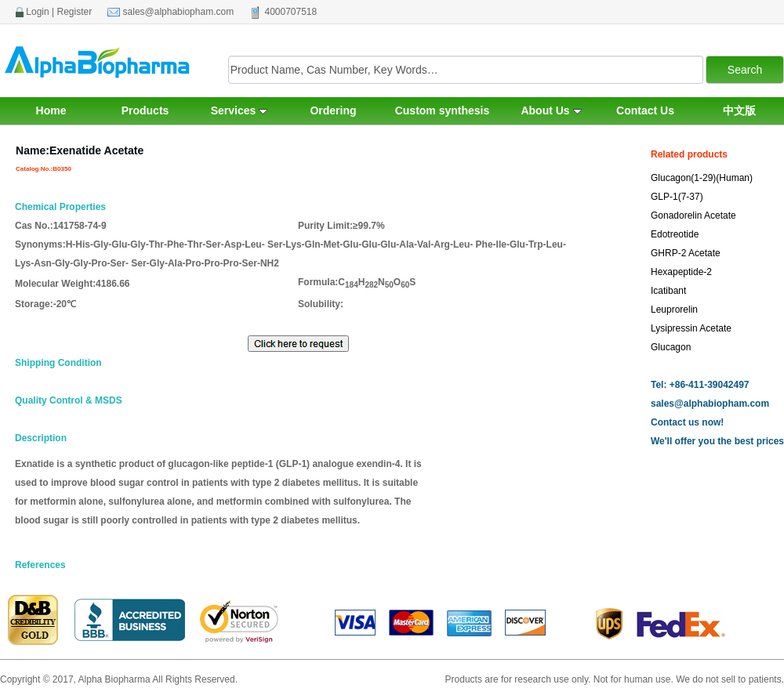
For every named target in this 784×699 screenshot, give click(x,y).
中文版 (739, 110)
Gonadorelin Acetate (693, 215)
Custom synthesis (443, 110)
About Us (551, 110)
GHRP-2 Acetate (686, 253)
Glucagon (671, 347)
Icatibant (668, 291)
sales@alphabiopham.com (179, 12)
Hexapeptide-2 (681, 272)
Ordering (333, 110)
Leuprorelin (674, 310)
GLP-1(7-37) (677, 197)
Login (37, 12)
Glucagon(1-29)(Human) (702, 178)
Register (75, 12)
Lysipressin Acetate (691, 328)
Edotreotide (675, 234)
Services (240, 110)
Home (51, 110)
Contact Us (645, 110)
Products (145, 110)
